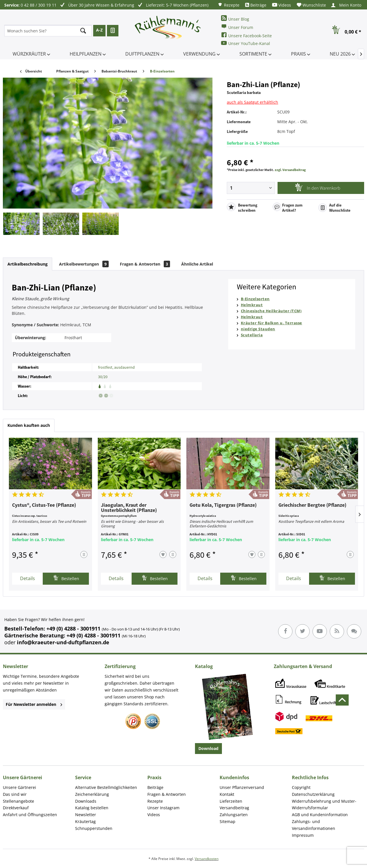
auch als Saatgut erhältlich (252, 102)
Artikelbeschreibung (28, 264)
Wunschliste (311, 5)
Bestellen (66, 578)
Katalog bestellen (92, 808)
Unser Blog (235, 18)
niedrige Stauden (258, 329)
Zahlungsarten (234, 815)
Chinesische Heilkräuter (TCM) (271, 311)
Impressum (303, 835)
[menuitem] (229, 5)
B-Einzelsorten (255, 299)
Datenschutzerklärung (313, 794)
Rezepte (229, 5)
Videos (282, 5)
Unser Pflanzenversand (242, 787)
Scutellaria (252, 335)
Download (208, 748)
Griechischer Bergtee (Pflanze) (312, 505)
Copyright (301, 787)
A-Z (99, 30)
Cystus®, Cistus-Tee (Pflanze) (44, 505)
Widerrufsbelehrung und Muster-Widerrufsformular (324, 805)
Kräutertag (85, 821)
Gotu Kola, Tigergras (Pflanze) (223, 505)
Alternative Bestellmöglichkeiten (106, 787)
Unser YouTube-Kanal (246, 43)
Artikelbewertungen (84, 264)
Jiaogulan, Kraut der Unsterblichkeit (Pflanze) (129, 508)
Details (28, 578)
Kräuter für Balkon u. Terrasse (272, 323)
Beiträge (256, 5)
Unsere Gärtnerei (19, 787)
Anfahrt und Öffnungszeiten (30, 815)
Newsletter (86, 815)
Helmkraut (252, 305)
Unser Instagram (163, 808)
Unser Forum (237, 27)
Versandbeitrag (234, 808)
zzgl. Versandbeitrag (290, 170)
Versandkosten (207, 859)
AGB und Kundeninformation (320, 815)
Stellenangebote (18, 801)
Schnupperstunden (94, 828)
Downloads (86, 801)
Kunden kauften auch (29, 425)
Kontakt (227, 794)
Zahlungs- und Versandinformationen (314, 825)
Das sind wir (15, 794)
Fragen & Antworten (145, 264)
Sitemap (228, 821)
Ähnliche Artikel (197, 264)
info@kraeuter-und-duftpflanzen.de (63, 642)
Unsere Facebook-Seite (246, 35)
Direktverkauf (16, 808)
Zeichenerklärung (92, 794)
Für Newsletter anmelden (34, 704)
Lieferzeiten (231, 801)
